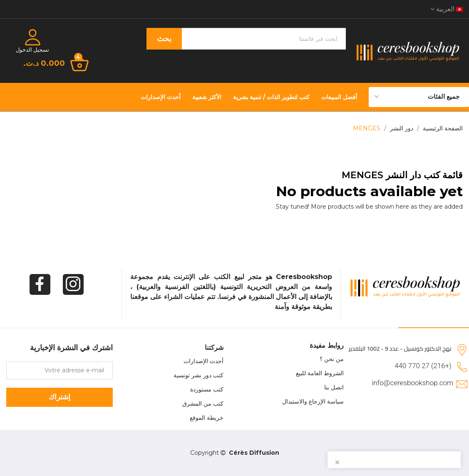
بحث (164, 39)
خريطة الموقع (207, 418)
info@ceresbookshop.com (413, 383)
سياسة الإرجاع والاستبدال (313, 401)
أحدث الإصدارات (203, 361)
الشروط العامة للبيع (320, 373)
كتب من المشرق (203, 404)
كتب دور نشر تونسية (199, 375)
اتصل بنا (334, 387)
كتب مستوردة (207, 389)
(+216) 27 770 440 (423, 366)
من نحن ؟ (332, 359)
